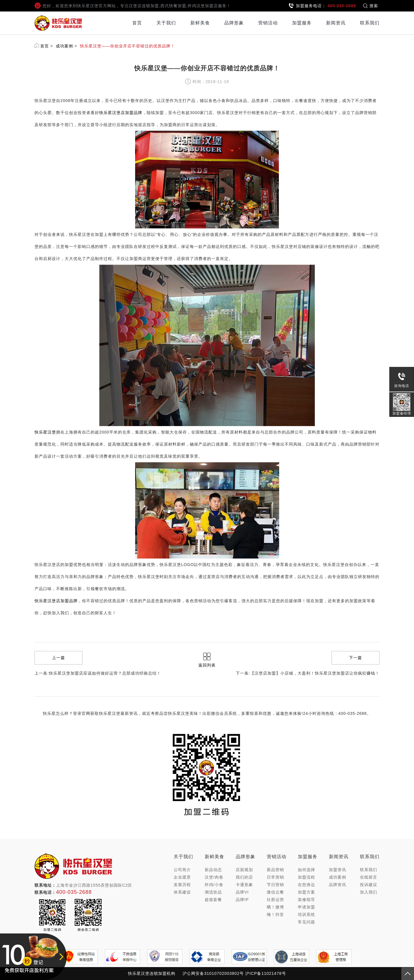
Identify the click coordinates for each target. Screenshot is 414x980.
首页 (137, 23)
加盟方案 (306, 892)
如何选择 (306, 870)
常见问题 (306, 922)
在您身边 (306, 885)
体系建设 (182, 892)
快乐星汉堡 (45, 432)
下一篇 (355, 658)
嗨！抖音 (275, 914)
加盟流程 (306, 877)
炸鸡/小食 (214, 885)
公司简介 (182, 870)
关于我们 (166, 23)
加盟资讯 (338, 870)
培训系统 (306, 914)
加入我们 (369, 892)
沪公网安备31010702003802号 (213, 973)
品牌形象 (234, 23)
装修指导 (306, 900)
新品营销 (275, 870)
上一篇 (59, 658)
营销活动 (268, 23)
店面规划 (244, 870)
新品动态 (213, 870)
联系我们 (370, 23)
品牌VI (242, 892)
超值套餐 (213, 900)
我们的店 (244, 877)
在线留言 (369, 877)
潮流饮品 (213, 892)
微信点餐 (275, 892)
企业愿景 (182, 877)
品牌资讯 (338, 885)
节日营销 (275, 885)
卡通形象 (244, 885)
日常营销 (275, 877)
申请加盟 (306, 907)
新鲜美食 (200, 23)
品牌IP (242, 900)
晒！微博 (275, 907)
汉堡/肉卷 (214, 877)
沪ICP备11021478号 (266, 973)
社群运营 (275, 900)
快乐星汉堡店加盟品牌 (121, 113)
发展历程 (182, 885)
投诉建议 (369, 885)
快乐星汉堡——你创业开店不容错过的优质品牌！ (127, 46)
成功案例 (64, 46)
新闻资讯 (336, 23)
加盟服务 (302, 23)
